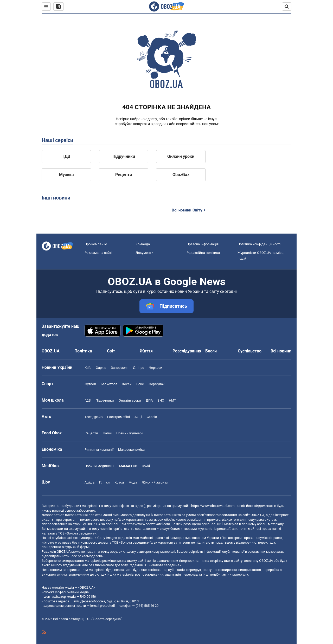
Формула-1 (157, 384)
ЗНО (161, 400)
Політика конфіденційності (259, 244)
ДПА (149, 400)
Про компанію (96, 244)
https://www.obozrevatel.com (213, 506)
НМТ (172, 400)
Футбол (90, 384)
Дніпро (139, 368)
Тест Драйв (94, 417)
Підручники (124, 156)
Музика (66, 175)
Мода (133, 482)
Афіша (89, 482)
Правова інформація (203, 244)
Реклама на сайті (98, 253)
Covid (146, 466)
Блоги (211, 351)
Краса (119, 482)
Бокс (140, 384)
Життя (146, 351)
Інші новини (56, 198)
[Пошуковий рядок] (287, 7)
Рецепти (124, 175)
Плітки (104, 482)
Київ (88, 368)
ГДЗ (66, 156)
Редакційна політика (203, 253)
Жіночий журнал (155, 482)
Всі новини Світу (187, 210)
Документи (145, 253)
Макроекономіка (131, 450)
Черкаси (156, 368)
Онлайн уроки (181, 156)
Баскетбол (109, 384)
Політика (83, 351)
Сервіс (152, 417)
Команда (143, 244)
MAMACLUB (128, 466)
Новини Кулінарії (130, 433)
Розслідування (187, 351)
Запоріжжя (120, 368)
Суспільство (250, 351)
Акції (138, 417)
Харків (101, 368)
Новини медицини (100, 466)
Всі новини (281, 351)
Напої (107, 433)
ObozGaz (181, 175)
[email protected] (103, 606)
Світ (111, 351)
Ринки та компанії (99, 450)
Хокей (127, 384)
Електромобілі (119, 417)
